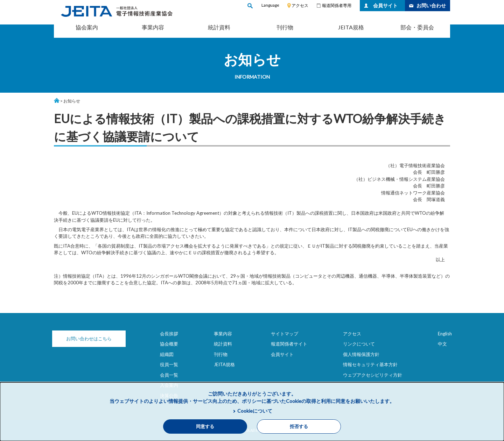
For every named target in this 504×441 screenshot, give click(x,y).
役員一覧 (169, 364)
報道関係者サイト (289, 344)
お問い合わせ (431, 5)
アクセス (300, 5)
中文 (442, 344)
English (445, 334)
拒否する (299, 426)
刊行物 (285, 27)
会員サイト (385, 5)
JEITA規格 (351, 27)
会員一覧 (169, 375)
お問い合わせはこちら (89, 339)
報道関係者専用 (337, 5)
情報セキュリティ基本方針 (370, 364)
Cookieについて (255, 411)
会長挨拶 (169, 334)
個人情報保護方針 (361, 354)
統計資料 (219, 27)
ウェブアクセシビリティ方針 (373, 375)
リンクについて (359, 344)
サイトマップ (285, 334)
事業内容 (153, 27)
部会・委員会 (417, 27)
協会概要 (169, 344)
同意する (205, 426)
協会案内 (87, 27)
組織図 (167, 354)
